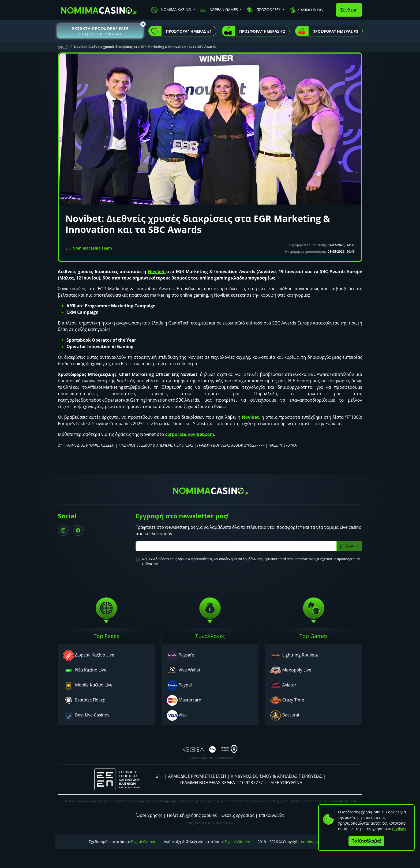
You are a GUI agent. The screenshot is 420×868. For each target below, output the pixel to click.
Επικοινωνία (271, 815)
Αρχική (63, 47)
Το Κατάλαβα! (367, 841)
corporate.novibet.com (190, 434)
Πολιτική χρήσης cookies (192, 815)
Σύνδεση (349, 10)
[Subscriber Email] (236, 546)
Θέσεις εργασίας (238, 815)
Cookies (399, 829)
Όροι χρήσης (149, 815)
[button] (100, 31)
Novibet (157, 271)
